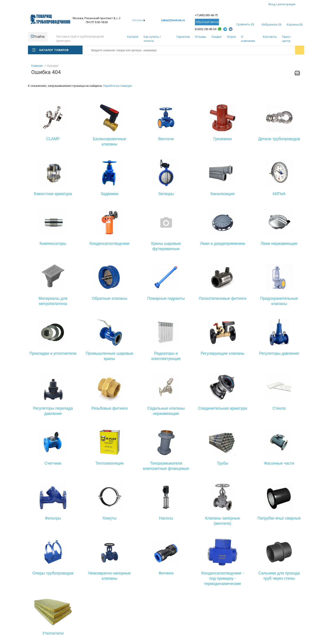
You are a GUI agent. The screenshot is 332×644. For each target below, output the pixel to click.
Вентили (166, 139)
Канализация (223, 194)
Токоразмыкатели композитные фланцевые (166, 466)
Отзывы (201, 37)
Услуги (231, 37)
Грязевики (223, 139)
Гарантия (183, 37)
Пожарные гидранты (166, 298)
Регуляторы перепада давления (53, 411)
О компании (248, 39)
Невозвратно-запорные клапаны (109, 576)
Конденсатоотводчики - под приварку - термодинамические (223, 578)
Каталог (133, 37)
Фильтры (53, 518)
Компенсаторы (53, 244)
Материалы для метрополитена (53, 301)
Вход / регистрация (282, 4)
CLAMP (53, 139)
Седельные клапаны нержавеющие (166, 411)
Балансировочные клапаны (109, 141)
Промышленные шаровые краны (109, 356)
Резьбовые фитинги (109, 408)
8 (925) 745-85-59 (206, 29)
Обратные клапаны (109, 298)
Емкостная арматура (53, 194)
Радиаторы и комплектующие (166, 356)
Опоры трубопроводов (53, 573)
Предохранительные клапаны (279, 301)
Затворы (166, 194)
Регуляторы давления (279, 353)
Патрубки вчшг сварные (279, 518)
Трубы (222, 463)
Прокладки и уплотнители (53, 353)
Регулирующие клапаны (222, 353)
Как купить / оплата (152, 39)
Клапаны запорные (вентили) (223, 521)
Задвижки (109, 194)
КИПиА (279, 194)
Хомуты (109, 518)
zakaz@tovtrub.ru (173, 20)
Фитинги (166, 573)
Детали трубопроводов (279, 139)
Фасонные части (279, 463)
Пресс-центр (286, 39)
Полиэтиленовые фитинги (223, 298)
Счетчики (53, 463)
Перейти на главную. (118, 86)
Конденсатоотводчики (109, 244)
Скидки (217, 37)
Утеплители (53, 633)
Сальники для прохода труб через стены (279, 576)
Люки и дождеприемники (222, 244)
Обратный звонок (207, 22)
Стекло (279, 408)
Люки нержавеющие (279, 244)
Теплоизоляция (109, 463)
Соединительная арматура (223, 408)
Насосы (166, 518)
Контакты (270, 37)
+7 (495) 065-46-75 (206, 15)
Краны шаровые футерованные (166, 246)
